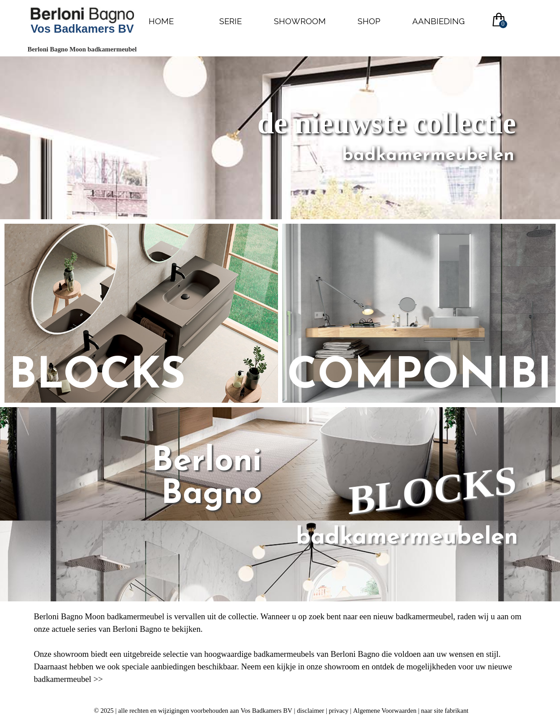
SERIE (231, 21)
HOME (161, 21)
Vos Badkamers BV (82, 29)
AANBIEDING (438, 21)
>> (98, 679)
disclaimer (310, 711)
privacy (339, 711)
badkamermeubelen (407, 538)
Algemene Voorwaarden (385, 711)
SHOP (369, 21)
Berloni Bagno (212, 478)
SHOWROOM (300, 21)
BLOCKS (432, 490)
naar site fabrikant (445, 711)
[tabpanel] (280, 648)
